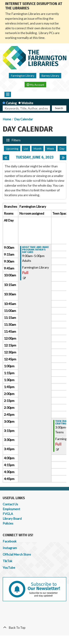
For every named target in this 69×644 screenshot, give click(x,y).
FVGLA (8, 514)
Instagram (10, 548)
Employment (11, 509)
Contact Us (10, 504)
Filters (16, 140)
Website (27, 103)
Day (62, 148)
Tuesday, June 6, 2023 (35, 157)
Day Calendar (24, 119)
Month (38, 148)
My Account (35, 85)
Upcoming (12, 148)
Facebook (10, 541)
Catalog (11, 103)
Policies (8, 523)
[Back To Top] (34, 628)
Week (51, 148)
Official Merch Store (17, 554)
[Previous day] (6, 157)
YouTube (9, 567)
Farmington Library (23, 76)
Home (7, 119)
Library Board (12, 519)
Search (59, 108)
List (26, 148)
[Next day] (63, 157)
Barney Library (50, 76)
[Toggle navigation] (8, 94)
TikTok (7, 561)
